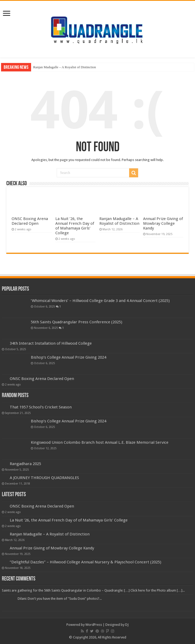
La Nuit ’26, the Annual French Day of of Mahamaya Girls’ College (75, 226)
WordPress (94, 625)
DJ (127, 625)
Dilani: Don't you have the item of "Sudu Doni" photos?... (60, 599)
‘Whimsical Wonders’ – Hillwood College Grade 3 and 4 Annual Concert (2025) (100, 301)
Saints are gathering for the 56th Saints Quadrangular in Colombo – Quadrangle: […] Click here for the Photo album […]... (93, 590)
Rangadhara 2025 (25, 464)
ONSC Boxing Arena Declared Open (30, 221)
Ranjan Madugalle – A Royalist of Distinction (65, 67)
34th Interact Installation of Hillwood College (51, 343)
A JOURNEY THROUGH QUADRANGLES (44, 478)
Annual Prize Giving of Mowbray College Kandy (163, 223)
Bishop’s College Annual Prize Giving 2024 (69, 357)
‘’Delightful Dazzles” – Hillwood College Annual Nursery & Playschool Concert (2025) (86, 562)
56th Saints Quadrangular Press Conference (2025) (77, 322)
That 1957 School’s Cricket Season (41, 407)
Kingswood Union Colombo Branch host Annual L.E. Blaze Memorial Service (100, 442)
